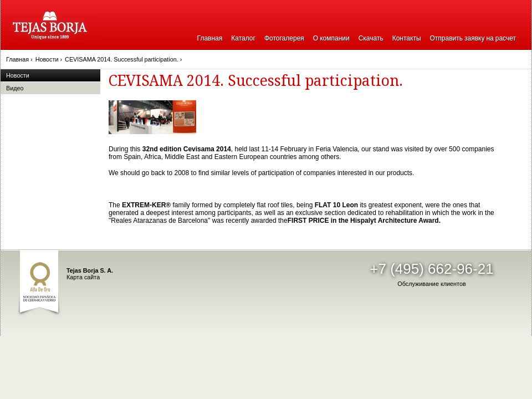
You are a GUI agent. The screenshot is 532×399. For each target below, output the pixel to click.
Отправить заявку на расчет (473, 38)
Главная (210, 38)
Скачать (371, 38)
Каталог (243, 38)
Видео (15, 88)
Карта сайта (83, 277)
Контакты (407, 38)
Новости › (49, 59)
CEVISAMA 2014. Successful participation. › (123, 59)
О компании (331, 38)
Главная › (19, 59)
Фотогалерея (284, 38)
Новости (18, 75)
